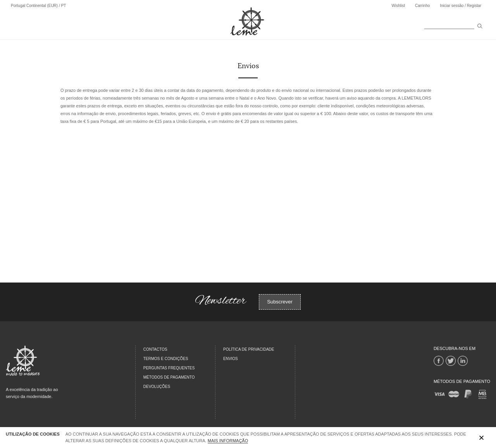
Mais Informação (228, 441)
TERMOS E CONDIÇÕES (166, 359)
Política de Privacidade (249, 349)
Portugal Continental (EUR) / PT (38, 6)
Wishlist (398, 6)
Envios (231, 359)
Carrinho (422, 6)
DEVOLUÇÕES (157, 387)
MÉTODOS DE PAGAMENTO (169, 377)
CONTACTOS (155, 349)
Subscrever (280, 302)
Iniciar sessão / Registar (461, 6)
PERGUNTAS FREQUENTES (169, 368)
